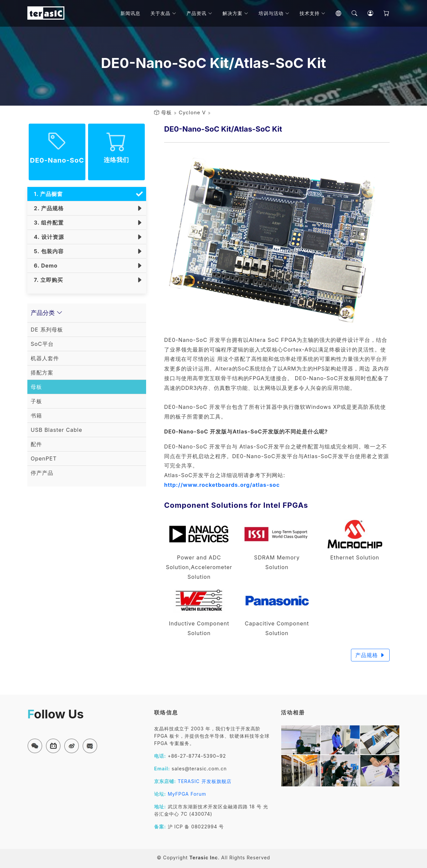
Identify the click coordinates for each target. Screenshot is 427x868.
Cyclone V (192, 112)
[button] (35, 746)
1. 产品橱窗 (47, 194)
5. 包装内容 (47, 251)
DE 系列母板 (47, 330)
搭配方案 (42, 373)
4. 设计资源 (47, 237)
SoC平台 (42, 344)
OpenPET (44, 458)
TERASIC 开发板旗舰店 (205, 781)
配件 (36, 444)
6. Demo (44, 266)
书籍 (36, 416)
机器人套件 (45, 358)
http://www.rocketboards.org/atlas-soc (222, 485)
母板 (166, 112)
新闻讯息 (130, 13)
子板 (36, 401)
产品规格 (370, 655)
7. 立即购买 (47, 280)
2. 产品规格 (47, 208)
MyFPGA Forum (187, 794)
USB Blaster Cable (57, 430)
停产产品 (42, 473)
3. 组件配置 (47, 223)
